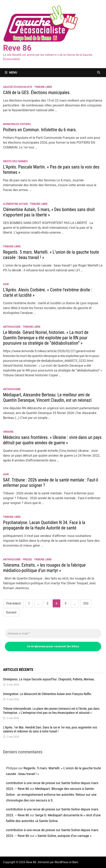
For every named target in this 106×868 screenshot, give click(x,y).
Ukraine (8, 432)
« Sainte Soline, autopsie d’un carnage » (63, 836)
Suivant (11, 612)
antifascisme (12, 327)
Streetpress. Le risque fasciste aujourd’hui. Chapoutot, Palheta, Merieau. (49, 679)
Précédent (14, 603)
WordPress (62, 862)
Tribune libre (43, 87)
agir (6, 284)
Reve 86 (17, 48)
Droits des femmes (15, 161)
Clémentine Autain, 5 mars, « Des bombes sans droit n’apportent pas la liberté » (49, 212)
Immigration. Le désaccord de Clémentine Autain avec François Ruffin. (47, 694)
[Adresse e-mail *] (53, 634)
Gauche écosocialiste (18, 87)
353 (86, 603)
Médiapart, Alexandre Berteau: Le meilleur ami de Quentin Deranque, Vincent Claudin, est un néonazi (47, 398)
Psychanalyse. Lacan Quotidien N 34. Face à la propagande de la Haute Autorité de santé (44, 525)
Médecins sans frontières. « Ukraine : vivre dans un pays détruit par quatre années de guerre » (52, 440)
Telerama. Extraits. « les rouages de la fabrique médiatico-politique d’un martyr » (44, 568)
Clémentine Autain (15, 204)
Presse (27, 559)
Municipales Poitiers (17, 124)
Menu (11, 73)
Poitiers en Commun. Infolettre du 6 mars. (40, 130)
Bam (75, 862)
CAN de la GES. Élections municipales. (37, 93)
